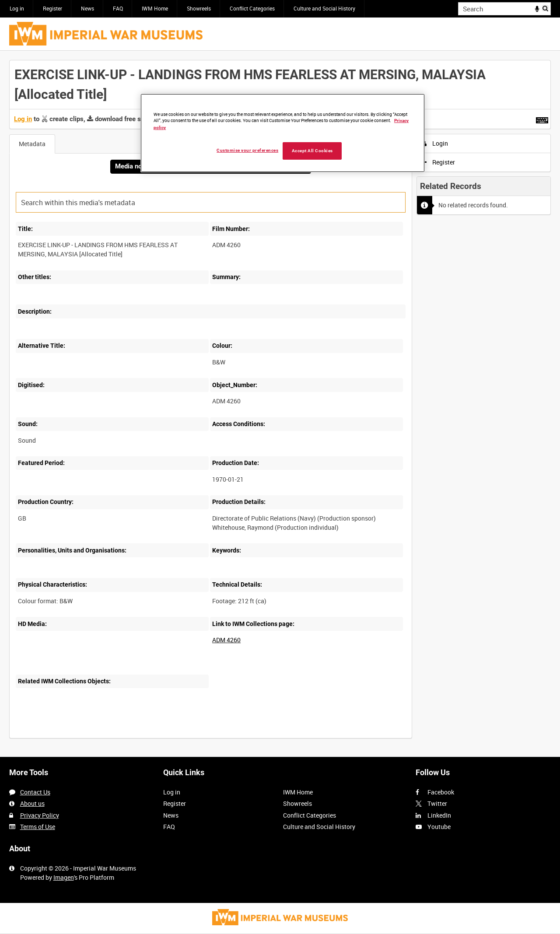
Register (52, 8)
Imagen (64, 877)
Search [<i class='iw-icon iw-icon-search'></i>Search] (546, 8)
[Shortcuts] (542, 119)
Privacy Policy (40, 815)
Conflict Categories (252, 8)
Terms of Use (38, 827)
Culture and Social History (324, 8)
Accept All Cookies (312, 151)
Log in (17, 8)
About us (32, 803)
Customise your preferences (247, 150)
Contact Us (35, 792)
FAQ (118, 8)
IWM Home (155, 8)
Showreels (199, 8)
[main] (280, 404)
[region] (283, 133)
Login (435, 143)
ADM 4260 (226, 640)
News (87, 8)
